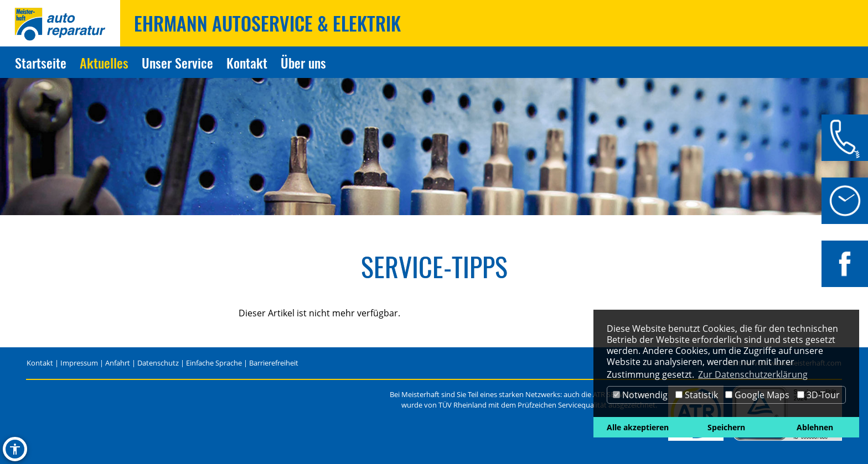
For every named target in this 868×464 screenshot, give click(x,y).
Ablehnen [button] (815, 427)
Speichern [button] (726, 427)
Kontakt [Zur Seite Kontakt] (247, 62)
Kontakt (40, 363)
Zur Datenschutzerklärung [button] (753, 374)
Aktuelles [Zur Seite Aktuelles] (104, 62)
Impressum (79, 363)
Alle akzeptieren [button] (638, 427)
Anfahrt (118, 363)
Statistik (697, 395)
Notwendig (640, 395)
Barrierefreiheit (274, 363)
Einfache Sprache (214, 363)
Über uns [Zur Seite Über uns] (303, 62)
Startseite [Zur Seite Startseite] (41, 62)
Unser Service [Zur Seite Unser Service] (177, 62)
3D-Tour (818, 395)
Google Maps (757, 395)
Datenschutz (158, 363)
